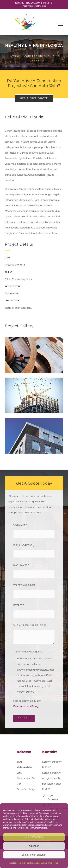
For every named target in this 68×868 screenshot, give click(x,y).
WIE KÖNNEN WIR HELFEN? (30, 625)
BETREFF (19, 605)
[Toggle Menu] (61, 24)
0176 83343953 (33, 3)
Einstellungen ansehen (34, 855)
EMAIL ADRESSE (23, 545)
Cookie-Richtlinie (17, 863)
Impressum (53, 863)
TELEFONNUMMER (24, 585)
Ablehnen (34, 846)
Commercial (12, 293)
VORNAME (20, 525)
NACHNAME (21, 565)
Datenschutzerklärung (37, 863)
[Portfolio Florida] (34, 53)
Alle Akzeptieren (34, 837)
